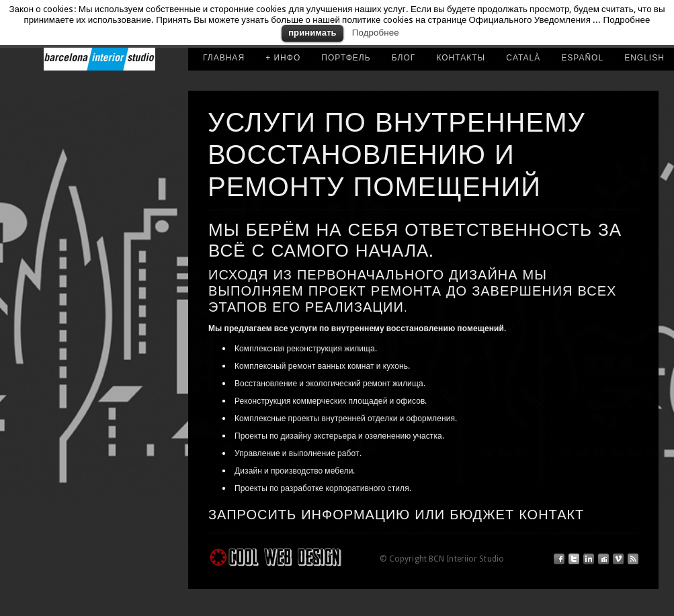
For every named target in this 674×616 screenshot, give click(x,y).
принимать (312, 33)
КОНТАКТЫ (461, 58)
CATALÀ (523, 58)
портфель (346, 58)
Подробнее (376, 33)
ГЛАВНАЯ (224, 58)
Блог (404, 58)
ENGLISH (644, 58)
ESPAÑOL (582, 58)
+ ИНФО (283, 58)
